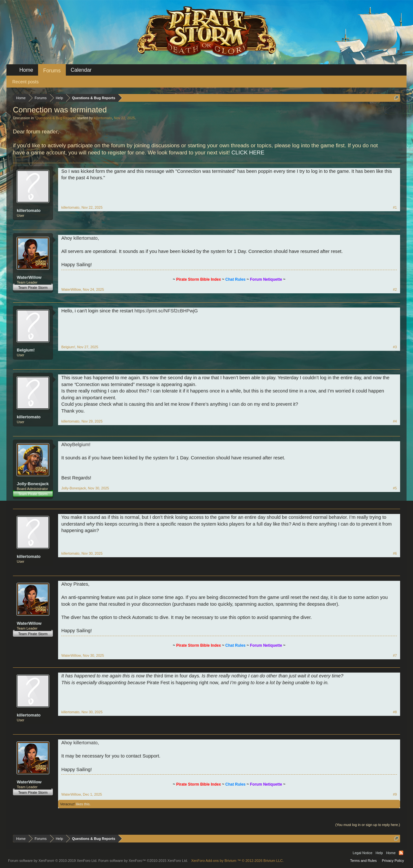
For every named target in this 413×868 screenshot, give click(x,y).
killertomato (103, 118)
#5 (395, 488)
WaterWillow (29, 277)
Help (379, 853)
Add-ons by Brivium (237, 861)
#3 (395, 347)
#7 (395, 655)
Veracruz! (67, 804)
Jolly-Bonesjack (33, 484)
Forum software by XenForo (53, 861)
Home (26, 70)
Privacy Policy (393, 861)
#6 (395, 553)
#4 (395, 421)
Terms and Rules (363, 861)
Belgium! (26, 350)
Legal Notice (363, 853)
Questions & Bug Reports (55, 118)
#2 (395, 289)
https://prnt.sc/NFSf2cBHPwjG (166, 311)
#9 (395, 794)
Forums (52, 71)
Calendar (81, 70)
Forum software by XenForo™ (143, 861)
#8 (395, 712)
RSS (401, 853)
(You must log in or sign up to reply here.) (368, 825)
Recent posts (25, 82)
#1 (395, 207)
